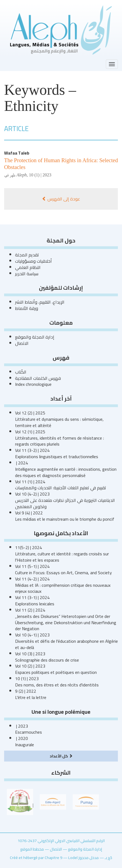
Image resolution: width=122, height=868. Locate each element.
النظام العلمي (28, 267)
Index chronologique (33, 384)
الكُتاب (21, 372)
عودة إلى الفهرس (61, 199)
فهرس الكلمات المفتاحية (38, 378)
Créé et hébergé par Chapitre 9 (36, 857)
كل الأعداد (61, 756)
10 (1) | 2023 (40, 175)
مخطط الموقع (32, 849)
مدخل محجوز (89, 857)
